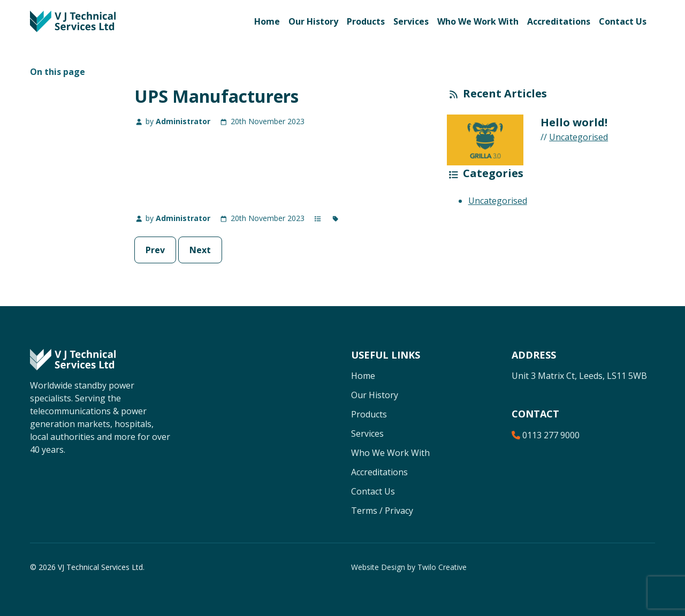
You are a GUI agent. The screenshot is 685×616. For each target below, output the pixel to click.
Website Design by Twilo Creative (409, 567)
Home (267, 21)
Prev (155, 250)
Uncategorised (579, 137)
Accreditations (559, 21)
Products (366, 21)
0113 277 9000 (546, 435)
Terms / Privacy (382, 511)
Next (200, 250)
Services (411, 21)
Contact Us (623, 21)
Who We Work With (478, 21)
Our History (313, 21)
